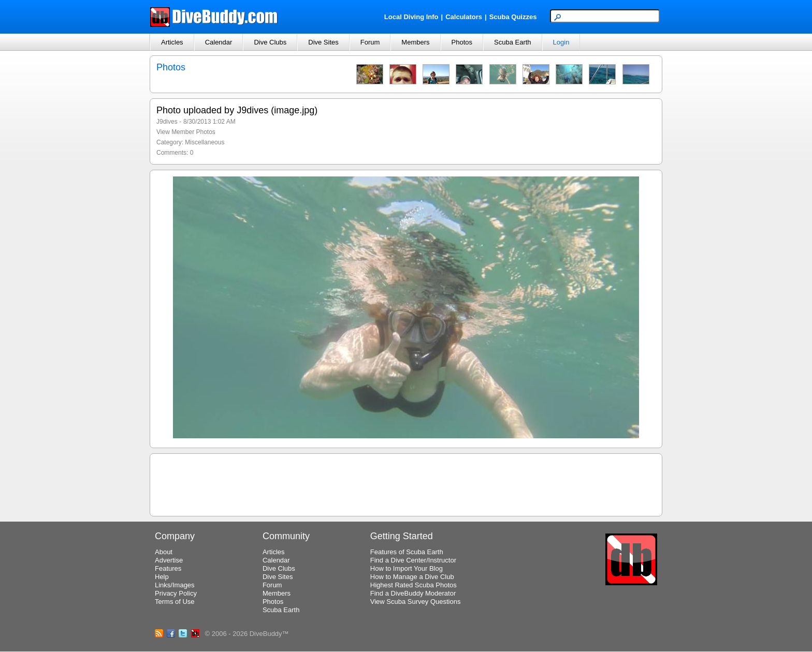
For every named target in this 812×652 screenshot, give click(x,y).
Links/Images (175, 585)
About (164, 552)
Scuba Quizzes (513, 17)
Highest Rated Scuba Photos (414, 585)
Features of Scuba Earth (407, 552)
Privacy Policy (176, 593)
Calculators (464, 17)
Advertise (169, 560)
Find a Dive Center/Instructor (413, 560)
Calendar (219, 42)
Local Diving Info (411, 17)
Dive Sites (323, 42)
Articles (172, 42)
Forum (370, 42)
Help (162, 577)
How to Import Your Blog (407, 568)
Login (561, 42)
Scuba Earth (513, 42)
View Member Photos (186, 132)
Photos (462, 42)
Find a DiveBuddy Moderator (413, 593)
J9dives (167, 122)
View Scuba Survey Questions (416, 602)
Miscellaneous (205, 142)
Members (415, 42)
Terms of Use (175, 602)
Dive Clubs (270, 42)
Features (168, 568)
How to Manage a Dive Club (412, 577)
